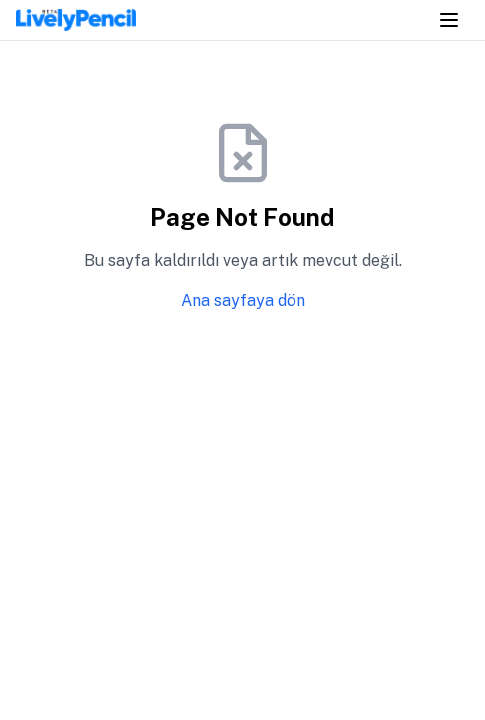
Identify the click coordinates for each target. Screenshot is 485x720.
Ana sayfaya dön (243, 300)
